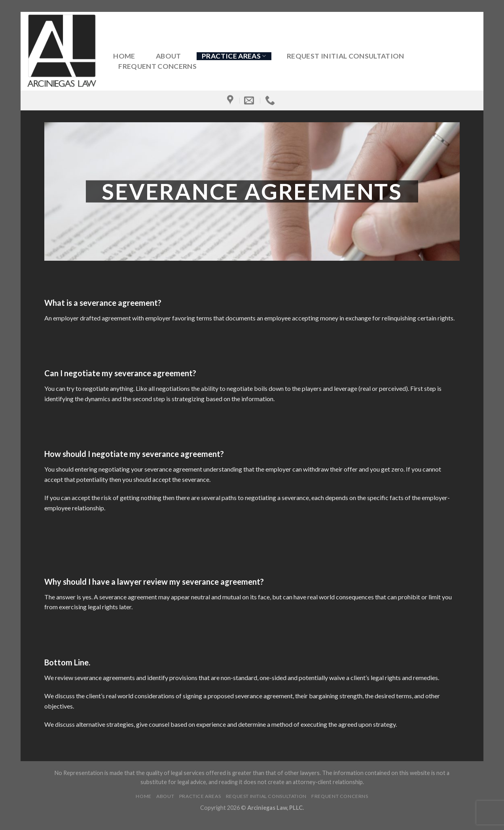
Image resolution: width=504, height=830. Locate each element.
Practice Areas (234, 56)
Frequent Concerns (157, 66)
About (169, 56)
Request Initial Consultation (346, 56)
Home (124, 56)
